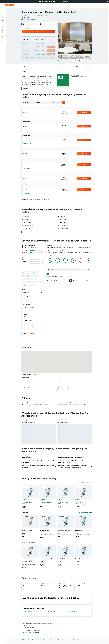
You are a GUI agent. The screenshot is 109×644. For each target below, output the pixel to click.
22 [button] (52, 47)
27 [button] (46, 50)
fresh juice (24, 285)
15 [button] (52, 44)
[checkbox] (28, 309)
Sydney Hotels (76, 640)
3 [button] (36, 40)
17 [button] (36, 47)
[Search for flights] (2, 9)
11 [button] (39, 44)
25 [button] (39, 50)
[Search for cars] (2, 15)
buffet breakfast (25, 276)
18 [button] (39, 47)
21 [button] (49, 47)
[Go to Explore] (2, 19)
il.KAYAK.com (24, 640)
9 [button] (32, 44)
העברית (67, 2)
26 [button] (42, 50)
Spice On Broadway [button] (62, 559)
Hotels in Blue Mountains (67, 640)
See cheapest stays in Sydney (86, 512)
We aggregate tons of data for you (58, 630)
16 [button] (32, 47)
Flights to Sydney (28, 611)
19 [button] (42, 47)
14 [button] (49, 44)
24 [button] (36, 50)
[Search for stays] (2, 12)
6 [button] (46, 40)
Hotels (29, 640)
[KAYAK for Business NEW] (2, 25)
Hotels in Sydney (72, 611)
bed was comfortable (27, 282)
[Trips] (2, 29)
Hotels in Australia (45, 640)
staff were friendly (26, 273)
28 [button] (49, 50)
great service (33, 279)
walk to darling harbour (38, 282)
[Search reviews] (65, 270)
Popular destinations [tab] (39, 603)
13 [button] (46, 44)
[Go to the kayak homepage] (9, 5)
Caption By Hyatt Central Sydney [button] (47, 559)
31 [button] (36, 54)
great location (34, 273)
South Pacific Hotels (36, 640)
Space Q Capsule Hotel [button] (27, 530)
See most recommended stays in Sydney (83, 542)
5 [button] (42, 40)
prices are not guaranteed (49, 624)
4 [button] (39, 40)
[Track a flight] (2, 22)
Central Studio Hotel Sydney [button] (29, 501)
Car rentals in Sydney (51, 611)
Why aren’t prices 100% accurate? (58, 633)
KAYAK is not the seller (58, 628)
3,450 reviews (33, 19)
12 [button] (42, 44)
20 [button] (46, 47)
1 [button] (52, 37)
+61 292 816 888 (25, 18)
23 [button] (32, 50)
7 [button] (49, 40)
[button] (107, 2)
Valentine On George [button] (62, 501)
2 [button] (32, 40)
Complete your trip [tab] (28, 603)
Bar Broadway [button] (78, 530)
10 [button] (36, 44)
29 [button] (52, 50)
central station (25, 279)
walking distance (32, 285)
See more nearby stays (87, 483)
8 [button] (52, 40)
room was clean (34, 276)
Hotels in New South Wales (55, 640)
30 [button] (32, 54)
